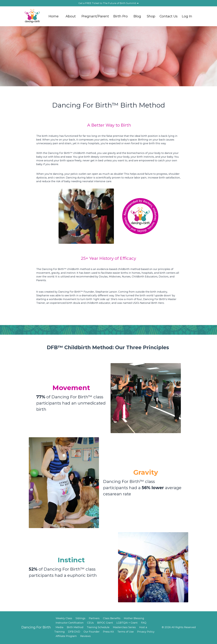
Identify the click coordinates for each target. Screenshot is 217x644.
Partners (94, 619)
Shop (151, 17)
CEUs (90, 624)
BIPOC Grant (105, 624)
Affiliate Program (66, 637)
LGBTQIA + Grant (127, 624)
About (71, 17)
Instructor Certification (70, 624)
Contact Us (168, 17)
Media (60, 628)
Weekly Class (64, 619)
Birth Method (75, 628)
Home (54, 17)
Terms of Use (126, 632)
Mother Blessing (134, 619)
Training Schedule (98, 628)
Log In (187, 17)
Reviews (85, 637)
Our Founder (92, 632)
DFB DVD (74, 632)
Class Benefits (112, 619)
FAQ (144, 624)
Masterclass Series (124, 628)
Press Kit (108, 632)
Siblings (80, 619)
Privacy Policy (146, 632)
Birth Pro (121, 17)
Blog (137, 17)
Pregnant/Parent (95, 17)
